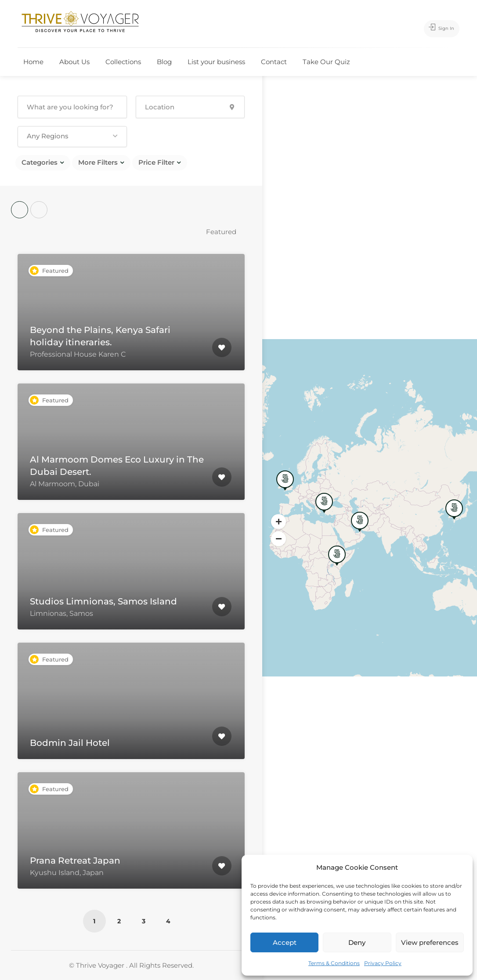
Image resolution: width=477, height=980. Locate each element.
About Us (74, 62)
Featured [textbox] (221, 232)
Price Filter (156, 162)
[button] (72, 137)
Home (33, 62)
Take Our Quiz (326, 62)
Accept (285, 942)
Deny (357, 942)
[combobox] (225, 232)
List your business (216, 62)
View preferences (430, 942)
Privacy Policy (383, 963)
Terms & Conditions (334, 963)
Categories (40, 162)
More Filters (98, 162)
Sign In (436, 29)
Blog (164, 62)
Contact (274, 62)
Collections (123, 62)
